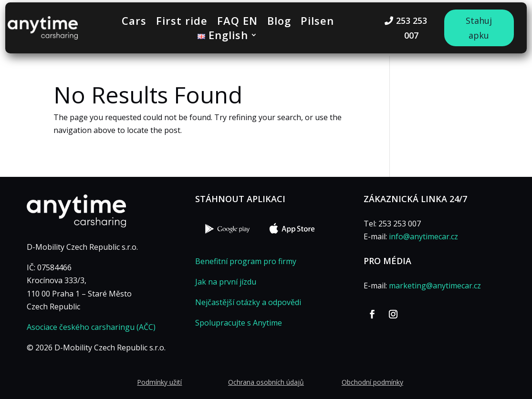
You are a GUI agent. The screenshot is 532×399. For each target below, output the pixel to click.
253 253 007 (412, 28)
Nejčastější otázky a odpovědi (248, 302)
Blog (279, 22)
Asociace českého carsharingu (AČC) (91, 327)
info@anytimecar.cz (423, 236)
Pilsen (317, 22)
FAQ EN (237, 22)
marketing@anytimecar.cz (435, 286)
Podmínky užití (159, 382)
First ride (182, 22)
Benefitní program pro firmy (246, 261)
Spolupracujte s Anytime (239, 323)
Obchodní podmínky (372, 382)
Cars (134, 22)
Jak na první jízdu (226, 282)
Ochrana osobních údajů (266, 382)
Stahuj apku (479, 28)
